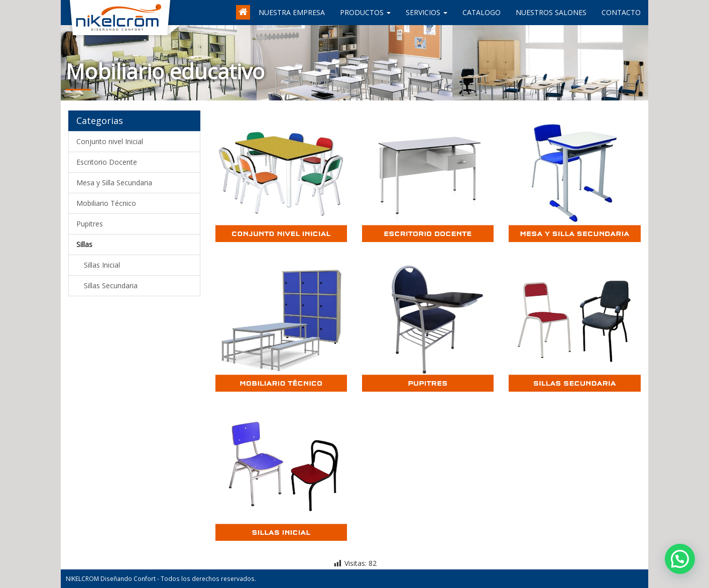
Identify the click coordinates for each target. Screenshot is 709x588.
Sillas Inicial (102, 265)
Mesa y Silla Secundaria (114, 183)
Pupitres (90, 224)
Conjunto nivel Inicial (110, 141)
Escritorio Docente (107, 162)
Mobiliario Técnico (106, 203)
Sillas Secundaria (111, 285)
